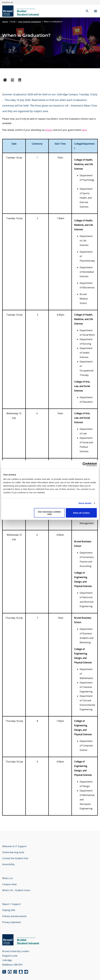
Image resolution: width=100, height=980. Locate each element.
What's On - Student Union (16, 890)
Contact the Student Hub (15, 858)
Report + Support (11, 904)
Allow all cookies (81, 513)
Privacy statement (12, 922)
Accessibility (8, 864)
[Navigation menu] (96, 11)
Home (5, 22)
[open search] (87, 11)
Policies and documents (14, 916)
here (84, 130)
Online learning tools (13, 852)
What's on (8, 878)
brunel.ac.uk (8, 2)
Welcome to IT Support (14, 846)
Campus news (9, 884)
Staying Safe (9, 910)
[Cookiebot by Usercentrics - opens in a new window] (85, 464)
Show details (85, 503)
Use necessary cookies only (49, 513)
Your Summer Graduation (30, 22)
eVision (49, 130)
